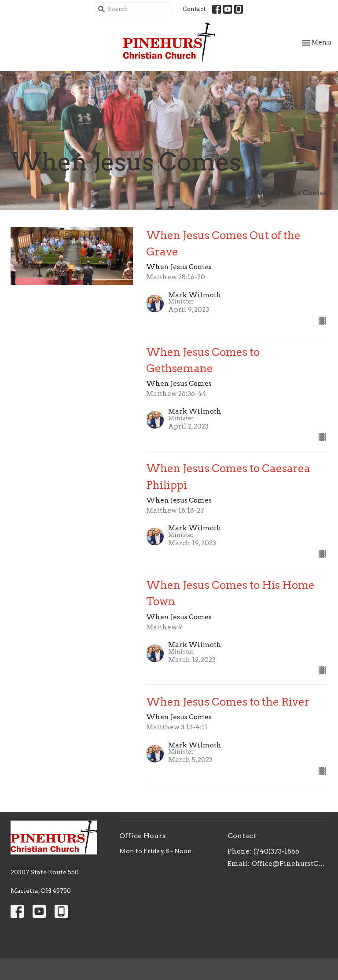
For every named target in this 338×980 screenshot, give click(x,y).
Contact (194, 9)
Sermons (230, 193)
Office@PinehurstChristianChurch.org (290, 864)
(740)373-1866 (276, 851)
